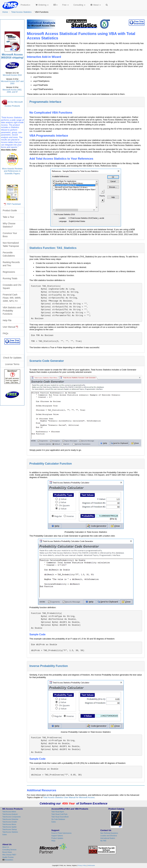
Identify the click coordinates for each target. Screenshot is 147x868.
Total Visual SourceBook (60, 817)
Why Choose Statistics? (9, 225)
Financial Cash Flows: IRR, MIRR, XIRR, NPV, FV (12, 298)
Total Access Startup (10, 829)
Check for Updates (12, 358)
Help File (7, 320)
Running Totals (10, 278)
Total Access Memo (9, 824)
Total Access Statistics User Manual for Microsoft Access (69, 797)
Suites (5, 835)
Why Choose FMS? (9, 855)
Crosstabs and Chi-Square (12, 287)
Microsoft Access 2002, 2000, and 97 (12, 91)
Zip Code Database (58, 819)
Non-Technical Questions (109, 833)
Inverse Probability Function (49, 666)
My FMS (103, 841)
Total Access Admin (9, 812)
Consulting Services (9, 850)
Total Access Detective (10, 819)
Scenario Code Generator (47, 361)
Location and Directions (109, 836)
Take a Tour (8, 217)
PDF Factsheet (14, 204)
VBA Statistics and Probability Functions (12, 311)
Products (25, 5)
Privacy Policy (82, 865)
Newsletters (9, 860)
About (95, 5)
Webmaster (91, 865)
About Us (6, 847)
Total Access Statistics (21, 12)
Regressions (9, 272)
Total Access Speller (10, 827)
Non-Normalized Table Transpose (11, 244)
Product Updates (57, 838)
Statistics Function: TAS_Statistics (53, 248)
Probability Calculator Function (51, 464)
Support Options (57, 836)
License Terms (12, 364)
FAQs (5, 333)
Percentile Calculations (9, 254)
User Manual (11, 327)
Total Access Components (11, 817)
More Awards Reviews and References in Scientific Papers (12, 171)
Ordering (42, 5)
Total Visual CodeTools (59, 814)
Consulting (79, 5)
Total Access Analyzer (10, 814)
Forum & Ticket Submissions (61, 833)
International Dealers (108, 838)
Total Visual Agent (58, 812)
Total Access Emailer (10, 822)
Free (65, 5)
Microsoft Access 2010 (12, 75)
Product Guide (10, 210)
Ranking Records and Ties (11, 264)
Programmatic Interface (45, 102)
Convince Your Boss (10, 235)
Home (5, 12)
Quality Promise (8, 857)
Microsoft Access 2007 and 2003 (12, 82)
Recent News (7, 852)
